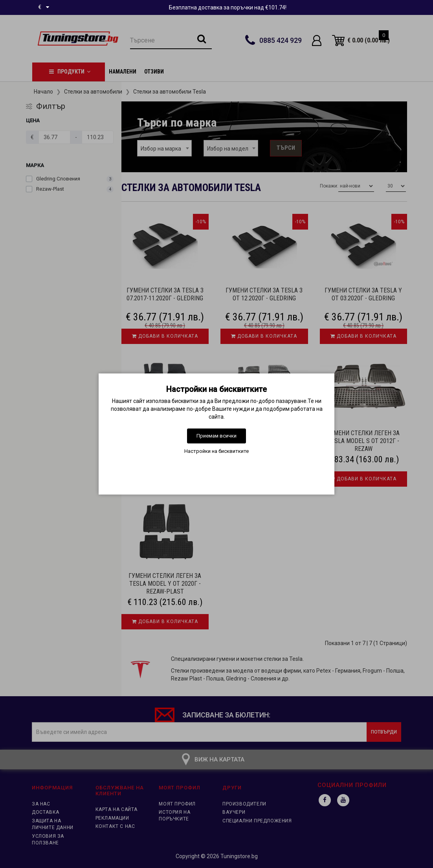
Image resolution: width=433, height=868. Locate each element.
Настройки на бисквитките (216, 451)
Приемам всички (216, 436)
